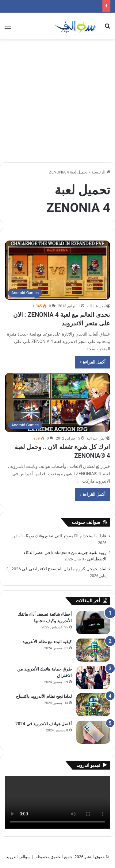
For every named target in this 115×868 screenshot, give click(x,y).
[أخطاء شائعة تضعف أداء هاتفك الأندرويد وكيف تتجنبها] (93, 623)
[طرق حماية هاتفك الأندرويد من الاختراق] (93, 677)
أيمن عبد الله (96, 306)
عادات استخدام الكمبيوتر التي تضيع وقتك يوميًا (66, 536)
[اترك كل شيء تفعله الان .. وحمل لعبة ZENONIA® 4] (57, 402)
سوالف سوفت (86, 522)
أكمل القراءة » (92, 362)
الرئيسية (101, 172)
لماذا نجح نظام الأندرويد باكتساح (44, 696)
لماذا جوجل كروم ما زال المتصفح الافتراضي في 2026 (59, 569)
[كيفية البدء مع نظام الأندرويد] (93, 650)
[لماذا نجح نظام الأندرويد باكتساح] (93, 705)
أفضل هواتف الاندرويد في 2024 (44, 724)
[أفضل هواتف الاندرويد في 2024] (93, 732)
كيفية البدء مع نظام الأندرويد (47, 642)
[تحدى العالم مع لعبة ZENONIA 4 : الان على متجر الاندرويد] (57, 270)
